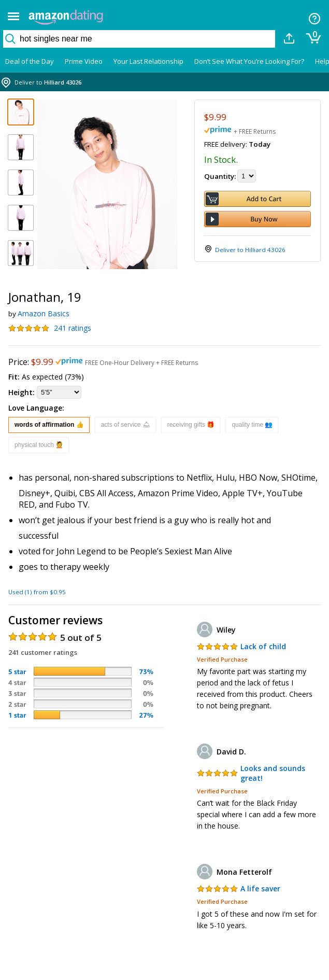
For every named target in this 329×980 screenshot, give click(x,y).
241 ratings (73, 328)
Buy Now (258, 219)
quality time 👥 (252, 425)
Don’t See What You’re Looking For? (249, 61)
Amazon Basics (44, 313)
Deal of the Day (30, 61)
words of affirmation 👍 (49, 425)
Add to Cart (258, 199)
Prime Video (84, 61)
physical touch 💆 (39, 445)
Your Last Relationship (148, 61)
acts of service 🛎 (126, 425)
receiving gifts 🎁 (191, 425)
